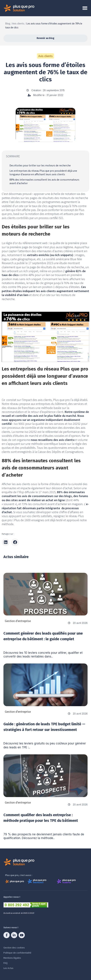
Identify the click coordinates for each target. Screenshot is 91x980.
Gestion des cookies (14, 948)
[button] (6, 542)
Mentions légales (12, 958)
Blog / (8, 23)
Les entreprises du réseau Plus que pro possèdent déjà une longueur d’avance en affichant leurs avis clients (43, 173)
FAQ (6, 963)
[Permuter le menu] (85, 8)
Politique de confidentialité (17, 953)
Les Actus (8, 968)
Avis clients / (19, 23)
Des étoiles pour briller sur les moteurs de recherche (40, 166)
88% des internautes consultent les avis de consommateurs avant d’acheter (44, 182)
